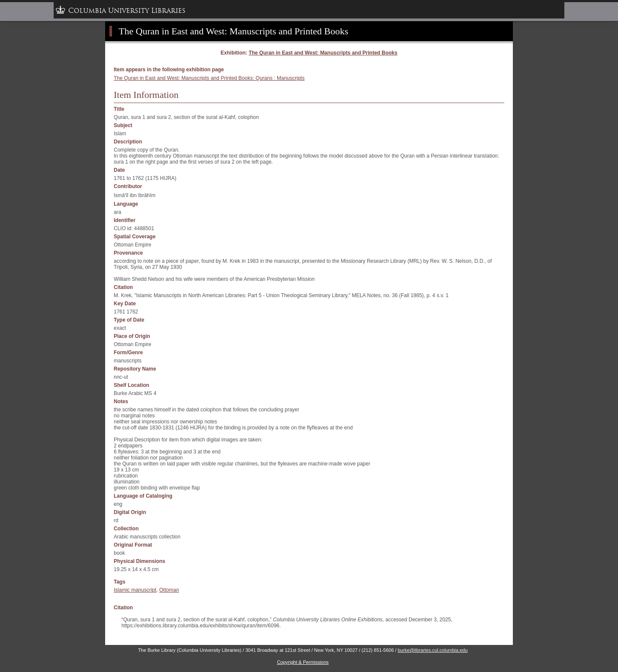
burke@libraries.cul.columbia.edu (433, 650)
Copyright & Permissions (303, 662)
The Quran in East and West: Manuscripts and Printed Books (234, 31)
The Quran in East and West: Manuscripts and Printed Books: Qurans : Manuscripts (209, 78)
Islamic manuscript (135, 590)
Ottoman (169, 590)
